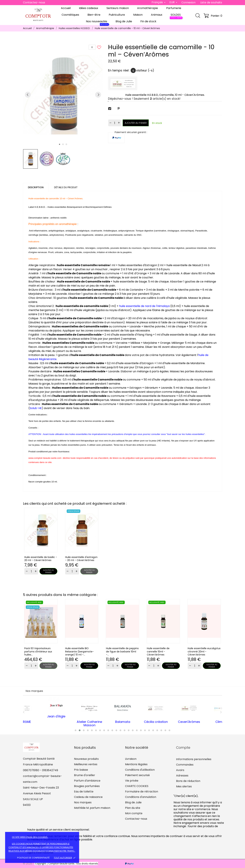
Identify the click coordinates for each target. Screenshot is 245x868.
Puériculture (117, 15)
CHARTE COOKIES (137, 786)
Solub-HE (36, 408)
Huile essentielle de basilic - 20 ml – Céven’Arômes (41, 559)
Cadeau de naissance (88, 797)
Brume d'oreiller (85, 775)
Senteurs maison (118, 8)
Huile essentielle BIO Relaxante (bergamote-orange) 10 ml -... (79, 652)
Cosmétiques (70, 15)
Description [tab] (36, 187)
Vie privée (132, 781)
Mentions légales (136, 764)
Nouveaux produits (86, 759)
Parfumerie (174, 8)
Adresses (182, 776)
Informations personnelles (194, 759)
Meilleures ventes (86, 764)
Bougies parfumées (87, 786)
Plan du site (133, 808)
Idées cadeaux (89, 8)
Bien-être (94, 15)
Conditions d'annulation (141, 797)
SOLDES (176, 16)
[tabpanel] (63, 95)
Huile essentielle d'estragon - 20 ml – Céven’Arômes (81, 559)
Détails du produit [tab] (66, 187)
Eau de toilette (84, 792)
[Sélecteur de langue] (158, 2)
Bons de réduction (188, 781)
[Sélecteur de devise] (173, 2)
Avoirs (180, 770)
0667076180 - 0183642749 (40, 770)
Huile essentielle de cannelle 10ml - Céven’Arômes (158, 652)
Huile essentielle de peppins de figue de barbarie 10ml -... (122, 652)
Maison (138, 15)
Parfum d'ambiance (87, 781)
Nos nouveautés (97, 22)
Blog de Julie (124, 21)
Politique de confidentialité (33, 858)
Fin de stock (148, 21)
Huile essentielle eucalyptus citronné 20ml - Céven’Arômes (204, 652)
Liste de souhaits (211, 2)
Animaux (157, 15)
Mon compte (134, 813)
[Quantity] (31, 571)
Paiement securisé (137, 775)
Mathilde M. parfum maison (92, 808)
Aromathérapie (148, 8)
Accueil (66, 8)
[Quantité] (115, 123)
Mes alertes (184, 786)
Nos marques (83, 802)
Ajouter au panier (136, 123)
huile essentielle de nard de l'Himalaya (145, 306)
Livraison (131, 759)
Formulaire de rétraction (142, 792)
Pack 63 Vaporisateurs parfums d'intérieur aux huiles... (38, 652)
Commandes (185, 765)
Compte (183, 748)
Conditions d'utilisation (140, 770)
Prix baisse (81, 770)
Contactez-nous (34, 2)
